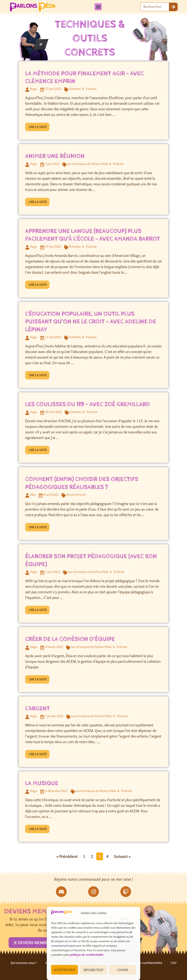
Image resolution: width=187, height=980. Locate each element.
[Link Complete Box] (93, 101)
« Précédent (67, 856)
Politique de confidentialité (144, 963)
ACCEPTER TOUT (64, 970)
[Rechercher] (173, 7)
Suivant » (122, 856)
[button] (98, 7)
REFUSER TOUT (93, 970)
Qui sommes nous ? (24, 963)
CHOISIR (123, 970)
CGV (174, 963)
